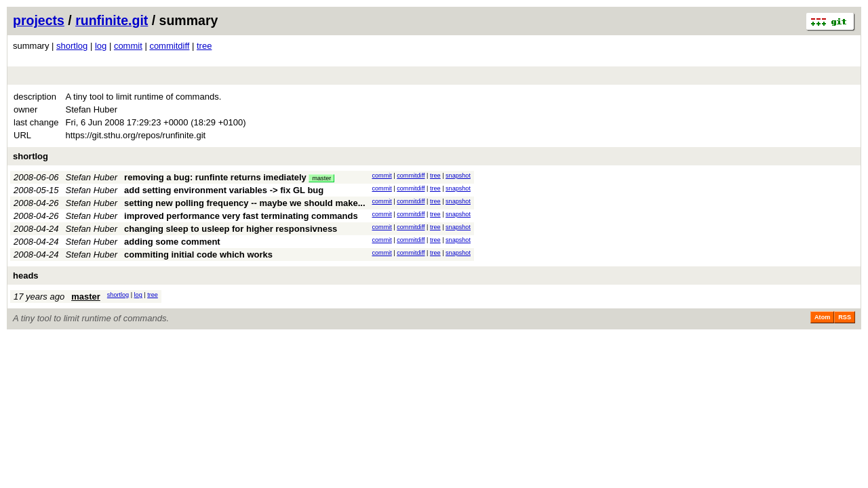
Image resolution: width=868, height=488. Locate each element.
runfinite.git (112, 20)
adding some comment (172, 242)
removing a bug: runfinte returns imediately (215, 177)
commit (128, 46)
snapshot (458, 176)
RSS (845, 317)
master (321, 178)
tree (204, 46)
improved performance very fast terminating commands (241, 216)
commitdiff (169, 46)
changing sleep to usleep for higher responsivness (231, 229)
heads (26, 276)
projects (39, 20)
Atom (822, 317)
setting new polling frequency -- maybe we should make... (244, 203)
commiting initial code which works (198, 255)
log (101, 46)
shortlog (72, 46)
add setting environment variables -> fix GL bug (224, 190)
